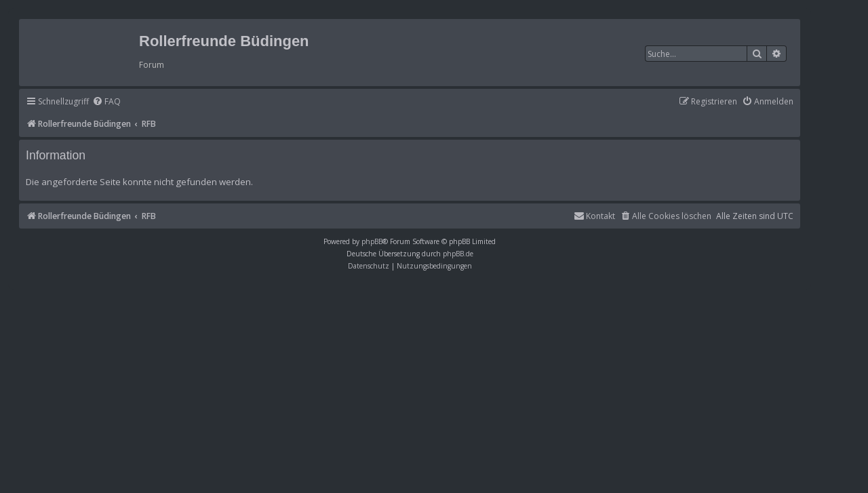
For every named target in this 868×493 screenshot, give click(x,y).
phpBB (372, 241)
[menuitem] (106, 102)
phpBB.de (458, 254)
